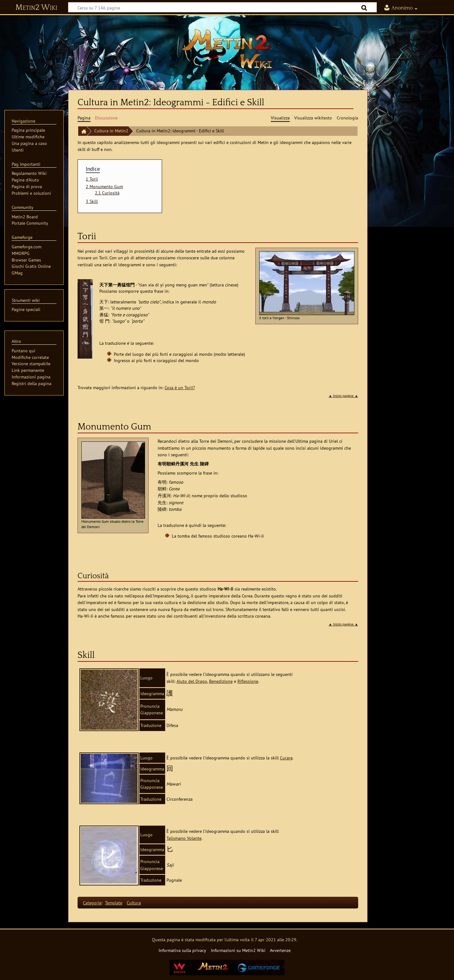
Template (114, 903)
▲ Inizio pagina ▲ (343, 396)
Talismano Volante (184, 838)
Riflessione (248, 681)
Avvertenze (280, 950)
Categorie (92, 903)
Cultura (134, 903)
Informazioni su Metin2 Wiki (238, 950)
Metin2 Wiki (36, 8)
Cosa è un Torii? (180, 387)
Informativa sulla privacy (182, 950)
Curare (286, 758)
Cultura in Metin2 (111, 131)
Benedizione (221, 681)
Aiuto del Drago (192, 681)
